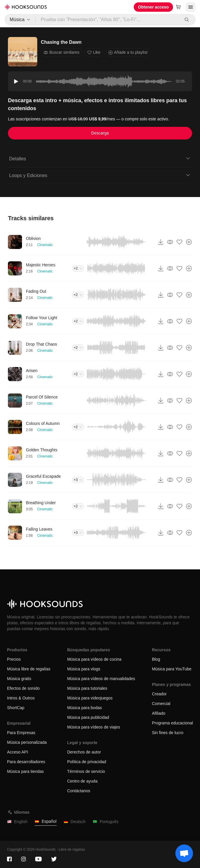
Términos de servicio (86, 771)
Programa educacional (172, 723)
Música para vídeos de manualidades (101, 679)
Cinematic (45, 245)
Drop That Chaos (41, 344)
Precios (14, 659)
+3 (78, 480)
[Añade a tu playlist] (189, 242)
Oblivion (33, 238)
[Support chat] (184, 853)
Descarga (100, 133)
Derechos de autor (84, 752)
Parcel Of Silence (42, 397)
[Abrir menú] (191, 7)
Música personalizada (27, 742)
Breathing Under (41, 503)
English (17, 822)
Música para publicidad (88, 717)
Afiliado (159, 713)
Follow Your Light (41, 318)
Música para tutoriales (87, 688)
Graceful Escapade (43, 476)
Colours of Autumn (43, 423)
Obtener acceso (154, 7)
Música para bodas (84, 708)
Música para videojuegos (90, 698)
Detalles (100, 158)
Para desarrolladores (26, 762)
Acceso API (18, 752)
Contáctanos (79, 791)
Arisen (32, 371)
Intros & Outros (21, 698)
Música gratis (19, 679)
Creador (159, 694)
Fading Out (36, 291)
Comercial (161, 704)
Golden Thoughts (41, 450)
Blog (156, 659)
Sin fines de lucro (168, 733)
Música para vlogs (84, 669)
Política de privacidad (87, 762)
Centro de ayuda (82, 781)
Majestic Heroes (40, 265)
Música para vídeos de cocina (94, 659)
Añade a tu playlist (128, 52)
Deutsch (75, 822)
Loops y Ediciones (100, 175)
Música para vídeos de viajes (94, 727)
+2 (78, 268)
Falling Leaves (39, 529)
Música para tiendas (25, 771)
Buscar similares (61, 52)
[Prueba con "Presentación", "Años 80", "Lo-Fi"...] (108, 20)
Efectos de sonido (23, 688)
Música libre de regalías (29, 669)
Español (46, 821)
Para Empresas (21, 733)
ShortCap (16, 708)
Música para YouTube (172, 669)
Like (94, 52)
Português (106, 822)
